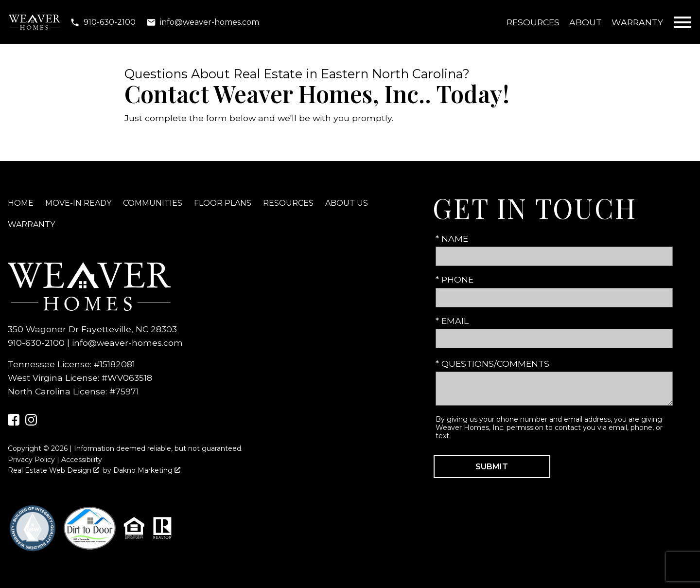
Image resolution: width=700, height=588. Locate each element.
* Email (452, 321)
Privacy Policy (31, 460)
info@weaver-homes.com (127, 343)
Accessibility (82, 460)
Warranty (637, 22)
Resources (533, 22)
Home (21, 203)
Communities (153, 203)
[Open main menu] (682, 22)
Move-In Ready (78, 203)
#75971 (124, 391)
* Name (452, 239)
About (586, 22)
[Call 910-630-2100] (103, 22)
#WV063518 (127, 378)
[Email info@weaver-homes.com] (203, 22)
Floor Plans (223, 203)
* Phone (455, 279)
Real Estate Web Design (53, 470)
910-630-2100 (36, 343)
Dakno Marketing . (148, 470)
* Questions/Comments (492, 364)
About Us (347, 203)
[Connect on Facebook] (14, 422)
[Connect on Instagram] (31, 422)
